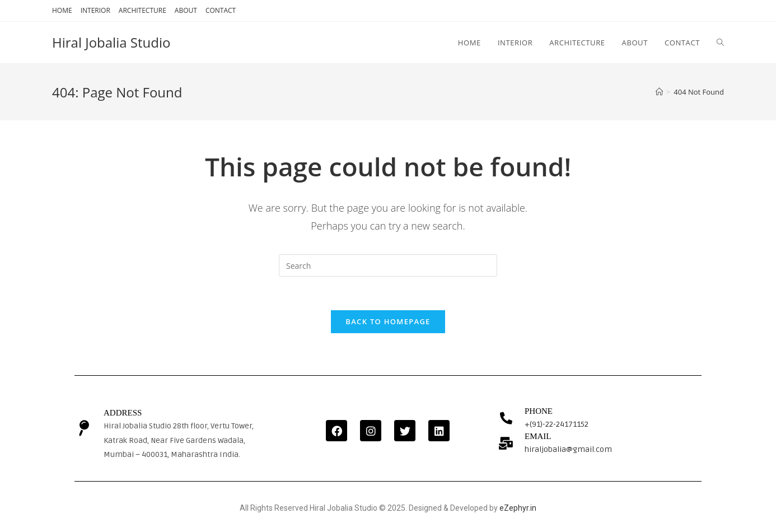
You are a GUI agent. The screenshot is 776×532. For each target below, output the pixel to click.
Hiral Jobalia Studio (111, 42)
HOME (62, 10)
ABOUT (186, 10)
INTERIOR (95, 10)
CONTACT (221, 10)
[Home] (659, 92)
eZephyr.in (518, 508)
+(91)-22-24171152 (557, 424)
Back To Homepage (388, 321)
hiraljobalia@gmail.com (568, 449)
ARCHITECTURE (142, 10)
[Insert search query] (388, 265)
